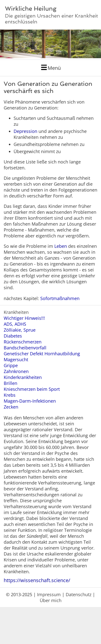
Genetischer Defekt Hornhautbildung (42, 354)
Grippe (11, 365)
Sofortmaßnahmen (60, 298)
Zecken (11, 407)
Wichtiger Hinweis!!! (24, 318)
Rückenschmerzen (23, 342)
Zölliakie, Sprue (20, 330)
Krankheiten (16, 312)
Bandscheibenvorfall (25, 348)
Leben (61, 246)
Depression (25, 131)
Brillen (10, 383)
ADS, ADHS (15, 324)
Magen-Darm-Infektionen (30, 401)
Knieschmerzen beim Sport (32, 389)
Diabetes (13, 336)
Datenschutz (79, 594)
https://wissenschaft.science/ (37, 580)
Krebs (10, 395)
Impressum (49, 594)
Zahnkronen (16, 371)
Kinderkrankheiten (23, 377)
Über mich (51, 600)
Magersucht (16, 359)
